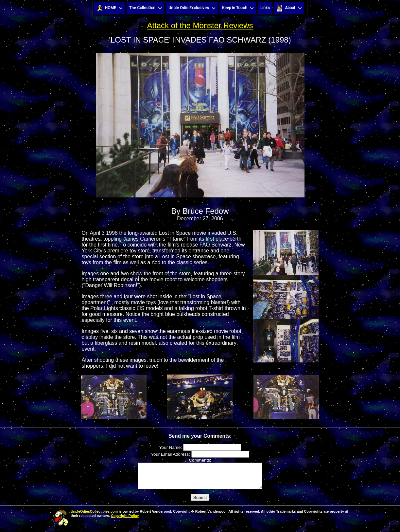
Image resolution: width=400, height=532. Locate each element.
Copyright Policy (125, 521)
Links (265, 8)
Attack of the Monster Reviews (200, 25)
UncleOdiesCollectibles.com (94, 516)
